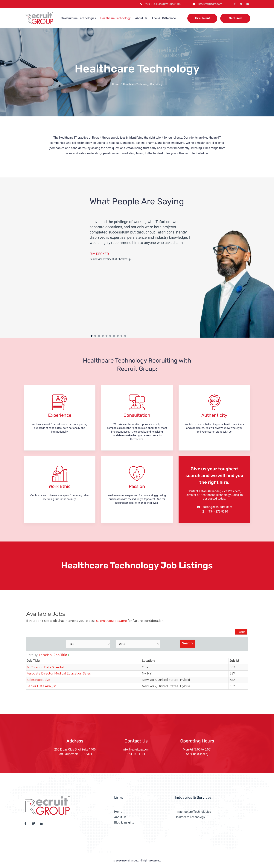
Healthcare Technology (115, 18)
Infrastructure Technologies (78, 18)
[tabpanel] (143, 274)
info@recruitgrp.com (136, 749)
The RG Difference (164, 18)
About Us (141, 18)
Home (116, 84)
